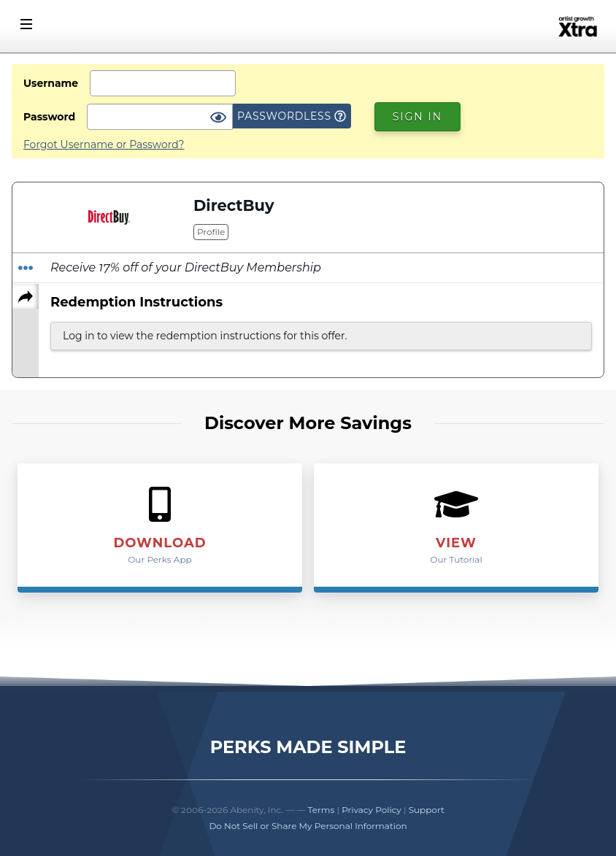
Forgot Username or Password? (104, 144)
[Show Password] (218, 118)
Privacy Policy (371, 810)
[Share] (26, 296)
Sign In (417, 117)
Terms (322, 810)
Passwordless (292, 116)
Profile (211, 232)
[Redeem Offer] (26, 268)
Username (51, 83)
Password (49, 117)
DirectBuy (234, 205)
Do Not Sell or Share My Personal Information (308, 826)
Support (427, 810)
